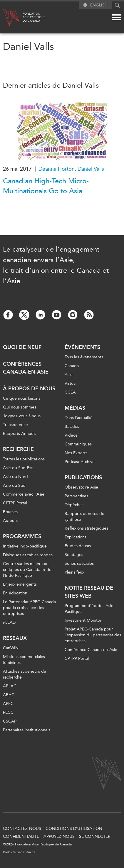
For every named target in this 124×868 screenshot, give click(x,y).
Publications (83, 477)
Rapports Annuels (20, 434)
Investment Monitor (83, 620)
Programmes (22, 536)
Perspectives (76, 496)
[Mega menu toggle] (117, 17)
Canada (72, 366)
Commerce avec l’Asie (24, 494)
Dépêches (74, 505)
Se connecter (95, 836)
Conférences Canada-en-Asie (26, 368)
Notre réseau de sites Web (89, 592)
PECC (8, 712)
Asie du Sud (14, 485)
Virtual (71, 383)
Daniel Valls (91, 169)
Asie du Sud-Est (18, 468)
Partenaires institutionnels (27, 730)
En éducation (15, 593)
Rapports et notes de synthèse (84, 517)
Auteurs (10, 521)
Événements (82, 347)
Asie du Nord (15, 477)
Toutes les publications (24, 459)
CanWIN (11, 648)
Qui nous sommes (20, 407)
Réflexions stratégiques (86, 528)
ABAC (9, 695)
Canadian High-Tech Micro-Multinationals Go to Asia (46, 186)
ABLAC (10, 686)
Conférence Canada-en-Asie (91, 650)
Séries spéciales (79, 563)
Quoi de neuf (22, 347)
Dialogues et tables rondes (28, 555)
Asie (69, 375)
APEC (8, 704)
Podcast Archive (80, 462)
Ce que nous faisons (22, 398)
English (99, 5)
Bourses (10, 512)
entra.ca (29, 852)
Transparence (15, 425)
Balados (72, 427)
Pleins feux (74, 572)
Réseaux (15, 638)
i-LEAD (9, 622)
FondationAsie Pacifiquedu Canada (34, 17)
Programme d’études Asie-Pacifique (90, 609)
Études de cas (78, 546)
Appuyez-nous (59, 836)
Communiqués (78, 444)
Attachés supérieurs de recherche (25, 674)
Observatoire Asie (81, 487)
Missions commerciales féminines (24, 660)
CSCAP (10, 721)
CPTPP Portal (15, 503)
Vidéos (71, 435)
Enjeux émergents (20, 584)
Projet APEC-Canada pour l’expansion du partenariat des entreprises (93, 635)
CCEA (70, 392)
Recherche (18, 449)
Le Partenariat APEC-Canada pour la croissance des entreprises (29, 608)
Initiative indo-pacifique (25, 546)
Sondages (74, 555)
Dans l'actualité (79, 418)
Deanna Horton (57, 169)
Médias (75, 408)
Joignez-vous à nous (22, 416)
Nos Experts (76, 453)
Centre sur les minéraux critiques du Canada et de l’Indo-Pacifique (27, 570)
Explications (76, 537)
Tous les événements (84, 357)
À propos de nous (29, 389)
